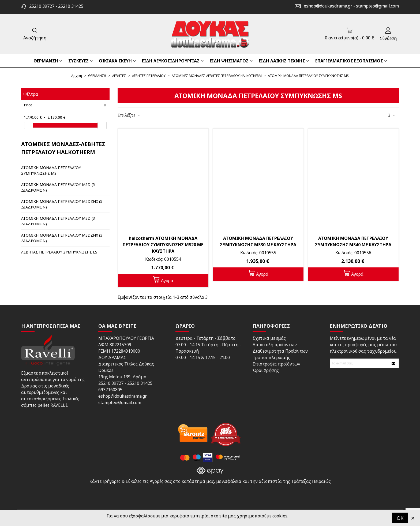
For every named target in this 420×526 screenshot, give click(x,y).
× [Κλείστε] (413, 518)
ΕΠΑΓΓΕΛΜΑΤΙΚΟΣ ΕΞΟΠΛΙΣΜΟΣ (349, 61)
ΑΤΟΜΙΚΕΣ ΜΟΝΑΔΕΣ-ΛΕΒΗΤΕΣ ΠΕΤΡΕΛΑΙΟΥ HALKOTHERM (63, 148)
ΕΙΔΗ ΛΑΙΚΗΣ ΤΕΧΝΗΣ (282, 61)
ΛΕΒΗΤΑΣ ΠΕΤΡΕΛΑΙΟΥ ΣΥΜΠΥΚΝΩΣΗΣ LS (59, 252)
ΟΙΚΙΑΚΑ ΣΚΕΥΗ (115, 61)
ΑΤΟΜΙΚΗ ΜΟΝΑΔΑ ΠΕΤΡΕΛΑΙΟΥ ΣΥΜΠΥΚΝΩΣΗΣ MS (51, 170)
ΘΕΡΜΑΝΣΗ (46, 61)
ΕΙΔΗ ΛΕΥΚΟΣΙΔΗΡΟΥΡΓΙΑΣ (171, 61)
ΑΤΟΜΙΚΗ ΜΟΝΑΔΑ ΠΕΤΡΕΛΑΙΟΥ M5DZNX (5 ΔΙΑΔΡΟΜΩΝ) (62, 204)
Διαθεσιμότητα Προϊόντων (280, 351)
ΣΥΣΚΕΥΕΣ (78, 61)
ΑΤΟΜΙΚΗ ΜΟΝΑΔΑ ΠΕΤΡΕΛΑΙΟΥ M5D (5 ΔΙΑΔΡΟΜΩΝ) (58, 187)
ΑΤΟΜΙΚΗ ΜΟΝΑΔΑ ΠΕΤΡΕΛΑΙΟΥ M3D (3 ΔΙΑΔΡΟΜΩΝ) (58, 221)
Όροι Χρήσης (266, 370)
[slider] (29, 125)
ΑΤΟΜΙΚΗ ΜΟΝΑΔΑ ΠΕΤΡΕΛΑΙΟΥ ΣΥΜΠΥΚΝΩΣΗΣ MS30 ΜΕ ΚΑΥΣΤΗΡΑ (258, 241)
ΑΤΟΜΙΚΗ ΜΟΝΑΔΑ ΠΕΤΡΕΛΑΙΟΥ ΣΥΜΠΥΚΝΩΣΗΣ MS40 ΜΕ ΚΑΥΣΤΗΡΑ (353, 241)
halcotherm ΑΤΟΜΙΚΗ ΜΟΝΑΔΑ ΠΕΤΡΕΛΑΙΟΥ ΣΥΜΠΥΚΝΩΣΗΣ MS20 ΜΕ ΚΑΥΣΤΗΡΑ (163, 245)
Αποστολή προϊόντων (275, 345)
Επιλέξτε (129, 115)
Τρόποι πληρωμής (271, 357)
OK (400, 518)
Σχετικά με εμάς (269, 338)
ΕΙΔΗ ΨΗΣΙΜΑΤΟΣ (229, 61)
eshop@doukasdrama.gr (328, 6)
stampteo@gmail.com (377, 6)
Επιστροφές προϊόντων (276, 364)
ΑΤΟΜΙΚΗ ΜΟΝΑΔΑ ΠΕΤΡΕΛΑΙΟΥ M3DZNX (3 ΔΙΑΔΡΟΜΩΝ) (62, 238)
